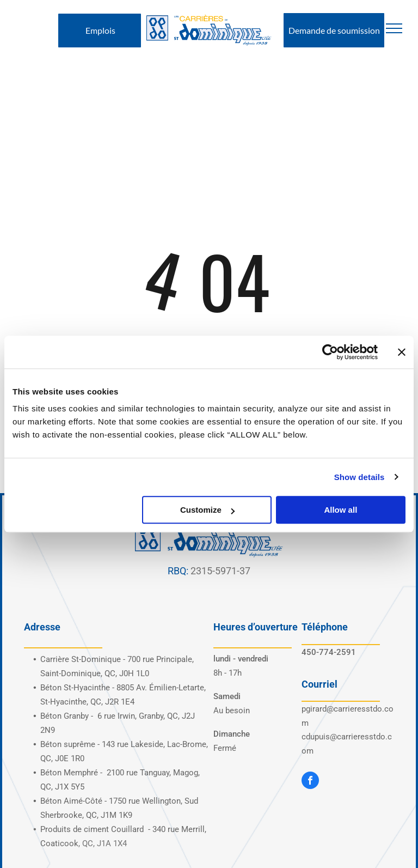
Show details (359, 477)
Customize (207, 510)
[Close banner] (402, 352)
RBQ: (178, 571)
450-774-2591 (329, 652)
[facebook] (310, 782)
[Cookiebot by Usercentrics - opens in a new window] (330, 352)
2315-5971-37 (220, 571)
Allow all (340, 510)
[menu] (394, 28)
